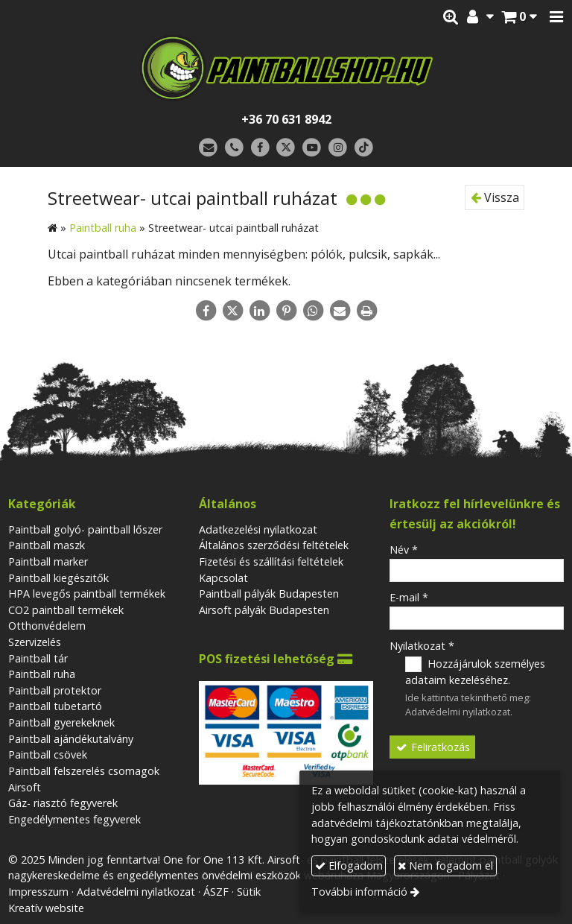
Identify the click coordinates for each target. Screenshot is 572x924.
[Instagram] (338, 148)
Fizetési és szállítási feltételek (271, 561)
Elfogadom (349, 866)
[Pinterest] (286, 311)
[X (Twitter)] (286, 148)
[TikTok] (364, 148)
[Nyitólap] (286, 68)
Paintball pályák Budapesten (269, 594)
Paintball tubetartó (55, 706)
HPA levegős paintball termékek (87, 594)
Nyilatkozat (422, 646)
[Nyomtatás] (366, 311)
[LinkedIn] (259, 311)
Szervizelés (35, 642)
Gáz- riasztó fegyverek (63, 803)
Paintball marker (48, 561)
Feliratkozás (433, 747)
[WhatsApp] (313, 311)
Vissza (495, 197)
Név (404, 550)
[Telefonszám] (234, 148)
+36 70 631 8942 (286, 119)
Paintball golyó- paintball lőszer (85, 529)
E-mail (409, 597)
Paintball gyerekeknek (61, 722)
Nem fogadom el (445, 866)
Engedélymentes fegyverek (74, 819)
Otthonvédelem (47, 626)
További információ (359, 892)
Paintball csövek (48, 754)
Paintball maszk (47, 545)
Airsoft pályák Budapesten (264, 610)
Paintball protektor (55, 690)
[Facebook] (260, 148)
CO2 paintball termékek (66, 610)
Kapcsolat (223, 578)
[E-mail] (208, 148)
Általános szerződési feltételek (274, 545)
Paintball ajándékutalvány (71, 739)
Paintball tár (38, 658)
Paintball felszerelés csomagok (84, 771)
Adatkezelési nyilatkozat (258, 529)
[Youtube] (312, 148)
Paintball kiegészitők (58, 578)
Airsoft (25, 787)
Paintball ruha (42, 674)
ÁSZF (216, 892)
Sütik (249, 892)
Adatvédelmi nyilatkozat (458, 712)
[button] (556, 17)
